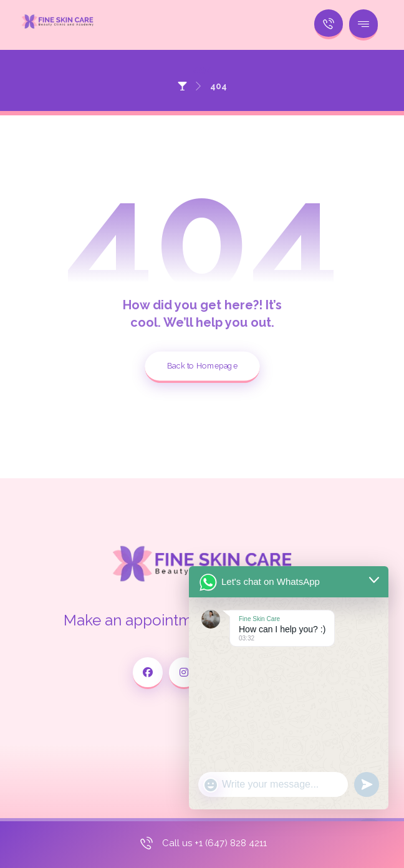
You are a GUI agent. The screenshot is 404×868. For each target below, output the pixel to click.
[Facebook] (148, 673)
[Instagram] (184, 673)
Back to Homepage (202, 366)
